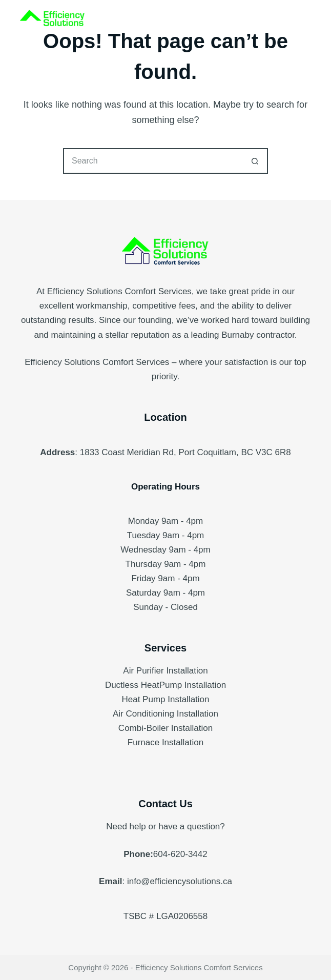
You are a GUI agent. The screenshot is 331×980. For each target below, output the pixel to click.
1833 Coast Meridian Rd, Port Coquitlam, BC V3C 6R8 (185, 452)
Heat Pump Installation (165, 699)
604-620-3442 (180, 854)
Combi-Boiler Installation (165, 728)
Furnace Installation (165, 742)
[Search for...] (153, 161)
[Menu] (306, 21)
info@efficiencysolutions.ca (180, 881)
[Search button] (255, 161)
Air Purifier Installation (165, 671)
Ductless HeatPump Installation (165, 685)
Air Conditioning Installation (165, 714)
